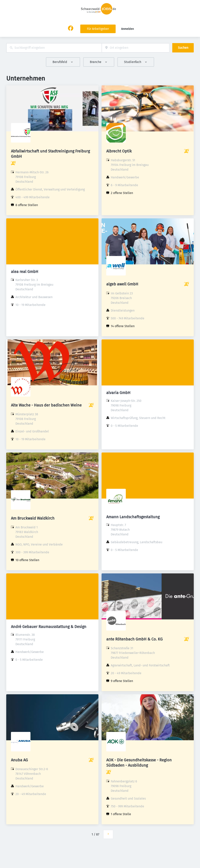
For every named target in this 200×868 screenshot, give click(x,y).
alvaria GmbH (118, 393)
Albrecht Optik (119, 151)
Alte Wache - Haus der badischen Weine (46, 405)
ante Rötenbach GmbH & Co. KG (134, 639)
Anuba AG (19, 760)
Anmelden (127, 29)
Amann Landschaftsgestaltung (133, 517)
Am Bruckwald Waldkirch (33, 518)
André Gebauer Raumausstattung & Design (49, 627)
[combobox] (54, 48)
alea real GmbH (25, 272)
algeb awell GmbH (122, 284)
